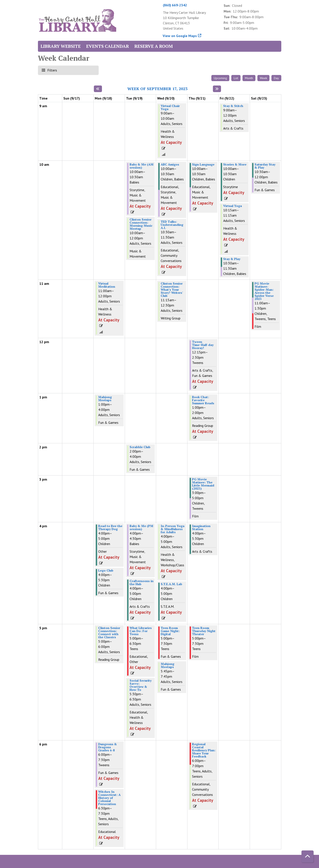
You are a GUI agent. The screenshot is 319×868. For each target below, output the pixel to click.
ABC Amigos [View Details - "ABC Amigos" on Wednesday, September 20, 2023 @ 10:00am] (170, 164)
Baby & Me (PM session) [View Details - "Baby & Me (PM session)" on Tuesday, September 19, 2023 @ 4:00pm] (141, 528)
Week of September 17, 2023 (157, 89)
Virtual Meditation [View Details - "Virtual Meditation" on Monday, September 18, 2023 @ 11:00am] (107, 285)
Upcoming (220, 78)
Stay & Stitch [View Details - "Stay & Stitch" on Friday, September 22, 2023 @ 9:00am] (233, 106)
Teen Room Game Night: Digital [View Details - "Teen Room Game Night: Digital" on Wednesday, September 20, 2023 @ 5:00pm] (170, 631)
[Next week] (217, 89)
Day (276, 78)
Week (263, 78)
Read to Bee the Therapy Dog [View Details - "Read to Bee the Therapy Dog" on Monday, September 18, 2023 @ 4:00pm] (110, 528)
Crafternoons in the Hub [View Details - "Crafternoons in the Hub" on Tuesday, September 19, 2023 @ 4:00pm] (142, 583)
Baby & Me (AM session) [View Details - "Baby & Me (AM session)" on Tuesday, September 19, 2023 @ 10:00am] (142, 166)
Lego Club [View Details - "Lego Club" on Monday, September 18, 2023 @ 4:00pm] (106, 570)
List (236, 78)
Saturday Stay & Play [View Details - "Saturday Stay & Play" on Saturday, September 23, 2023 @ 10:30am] (265, 166)
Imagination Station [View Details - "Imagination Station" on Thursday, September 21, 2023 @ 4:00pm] (201, 528)
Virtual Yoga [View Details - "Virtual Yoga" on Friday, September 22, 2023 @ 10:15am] (233, 206)
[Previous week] (98, 89)
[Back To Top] (307, 856)
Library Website (61, 46)
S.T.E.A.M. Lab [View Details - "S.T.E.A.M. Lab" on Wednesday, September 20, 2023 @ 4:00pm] (171, 584)
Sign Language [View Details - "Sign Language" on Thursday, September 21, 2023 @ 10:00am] (203, 164)
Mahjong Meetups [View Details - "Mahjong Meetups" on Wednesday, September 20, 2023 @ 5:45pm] (168, 665)
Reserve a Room (154, 46)
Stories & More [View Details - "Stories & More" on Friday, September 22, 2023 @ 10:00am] (235, 164)
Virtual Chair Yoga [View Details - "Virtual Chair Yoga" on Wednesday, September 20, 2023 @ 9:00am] (170, 107)
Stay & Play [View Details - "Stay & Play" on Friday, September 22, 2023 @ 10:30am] (232, 259)
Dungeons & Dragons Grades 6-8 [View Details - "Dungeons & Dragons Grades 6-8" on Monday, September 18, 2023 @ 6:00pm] (108, 747)
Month (249, 78)
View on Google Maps (180, 36)
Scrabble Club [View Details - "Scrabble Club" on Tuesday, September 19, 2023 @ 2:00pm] (140, 447)
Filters (52, 70)
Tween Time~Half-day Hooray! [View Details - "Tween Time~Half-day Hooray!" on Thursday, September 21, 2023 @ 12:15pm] (203, 345)
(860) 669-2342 (175, 5)
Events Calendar (108, 46)
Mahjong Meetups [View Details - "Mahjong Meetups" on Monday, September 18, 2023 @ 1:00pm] (105, 399)
